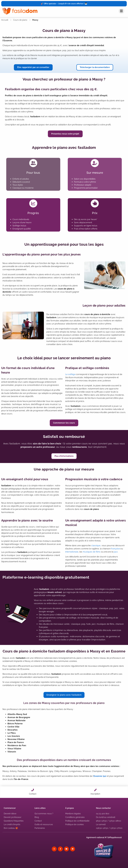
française (115, 549)
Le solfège (70, 374)
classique (96, 546)
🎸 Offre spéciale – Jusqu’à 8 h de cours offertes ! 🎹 (64, 4)
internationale (72, 552)
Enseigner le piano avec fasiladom (64, 695)
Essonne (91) (100, 776)
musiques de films (92, 552)
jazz (116, 552)
